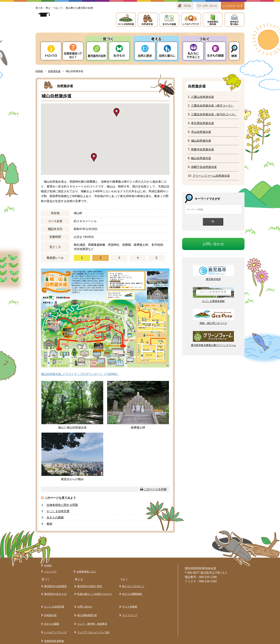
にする (62, 505)
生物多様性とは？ (86, 572)
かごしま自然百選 (53, 603)
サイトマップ (129, 609)
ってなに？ (73, 51)
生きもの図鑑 (51, 615)
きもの (169, 20)
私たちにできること (133, 586)
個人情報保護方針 (86, 609)
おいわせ (210, 6)
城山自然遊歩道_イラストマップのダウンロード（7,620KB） (80, 374)
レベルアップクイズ (191, 20)
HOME (39, 71)
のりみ (234, 20)
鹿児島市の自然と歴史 (89, 586)
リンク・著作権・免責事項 (91, 615)
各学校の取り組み (53, 634)
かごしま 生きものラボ (72, 23)
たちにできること (193, 51)
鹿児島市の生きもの (55, 592)
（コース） (212, 106)
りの (97, 51)
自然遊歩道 (50, 609)
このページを (155, 489)
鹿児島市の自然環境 (55, 586)
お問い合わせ (84, 603)
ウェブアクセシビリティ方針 (93, 622)
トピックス (51, 51)
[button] (117, 112)
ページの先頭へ (199, 546)
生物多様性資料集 (53, 628)
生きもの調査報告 (131, 592)
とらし (167, 51)
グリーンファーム (211, 176)
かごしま (126, 20)
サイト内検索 (129, 603)
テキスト (213, 20)
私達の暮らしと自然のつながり (94, 592)
